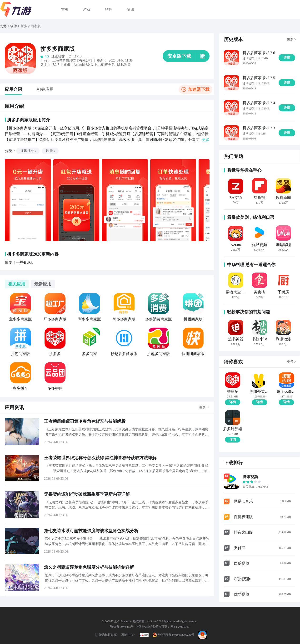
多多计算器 (233, 429)
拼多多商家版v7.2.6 (259, 53)
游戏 (87, 9)
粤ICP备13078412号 (122, 627)
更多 (202, 407)
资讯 (130, 9)
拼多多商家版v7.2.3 (259, 128)
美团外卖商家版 (259, 392)
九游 (3, 26)
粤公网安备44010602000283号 (173, 635)
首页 (65, 9)
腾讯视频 (250, 477)
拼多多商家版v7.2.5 (259, 78)
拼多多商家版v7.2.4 (259, 103)
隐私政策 (124, 65)
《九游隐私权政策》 (106, 635)
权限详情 (107, 65)
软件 (109, 9)
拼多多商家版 (31, 26)
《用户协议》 (128, 635)
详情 (233, 402)
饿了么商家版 (287, 392)
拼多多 (233, 392)
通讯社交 (29, 151)
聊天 (51, 151)
